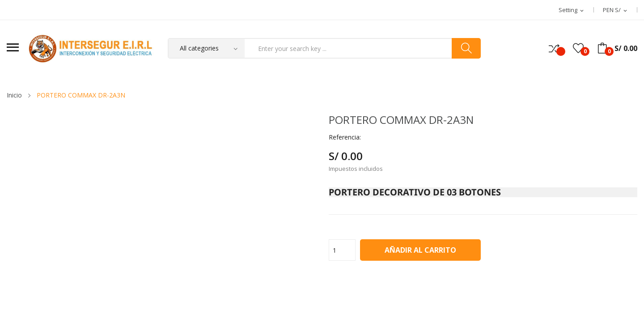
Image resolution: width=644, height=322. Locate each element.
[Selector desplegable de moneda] (616, 10)
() (578, 48)
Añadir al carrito (420, 250)
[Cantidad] (342, 250)
